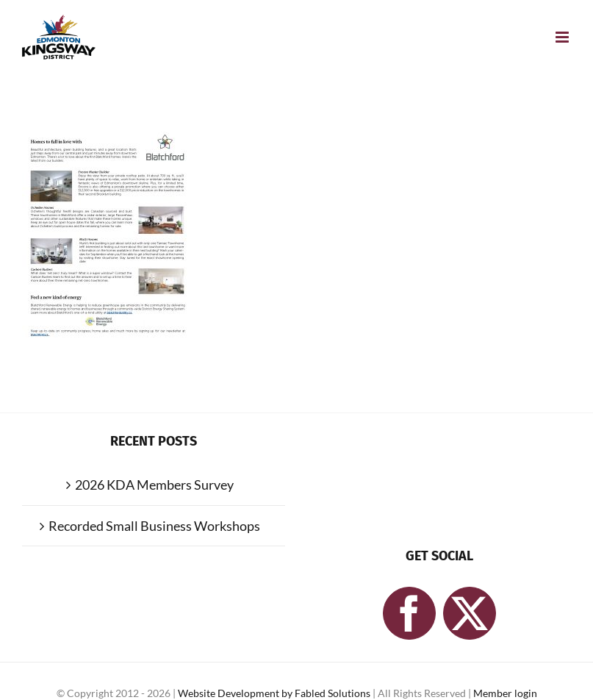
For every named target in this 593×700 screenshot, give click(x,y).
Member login (505, 693)
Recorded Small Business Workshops (154, 526)
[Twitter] (470, 613)
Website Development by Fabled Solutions (275, 693)
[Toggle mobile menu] (563, 37)
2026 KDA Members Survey (154, 485)
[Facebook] (409, 613)
